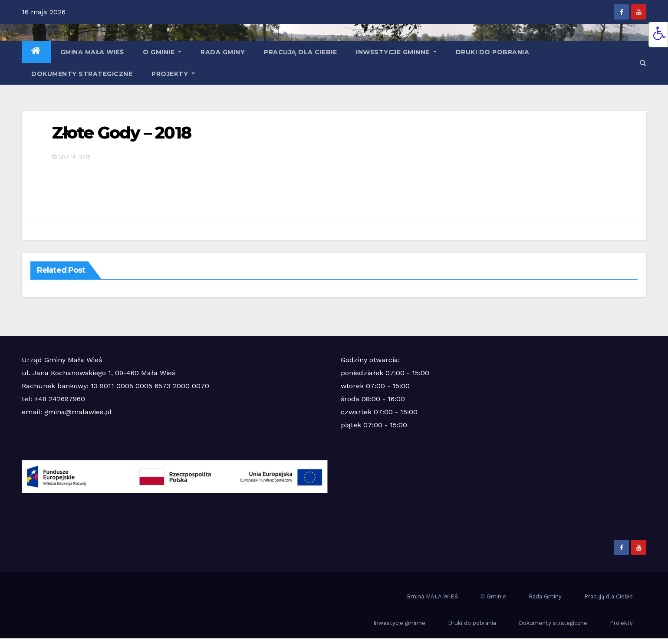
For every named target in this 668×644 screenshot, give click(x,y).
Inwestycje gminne (396, 52)
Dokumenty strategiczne (82, 74)
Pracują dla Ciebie (300, 52)
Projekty (173, 74)
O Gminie (162, 52)
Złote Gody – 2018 (122, 133)
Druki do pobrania (493, 52)
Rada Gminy (223, 52)
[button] (643, 63)
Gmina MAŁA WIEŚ (92, 52)
